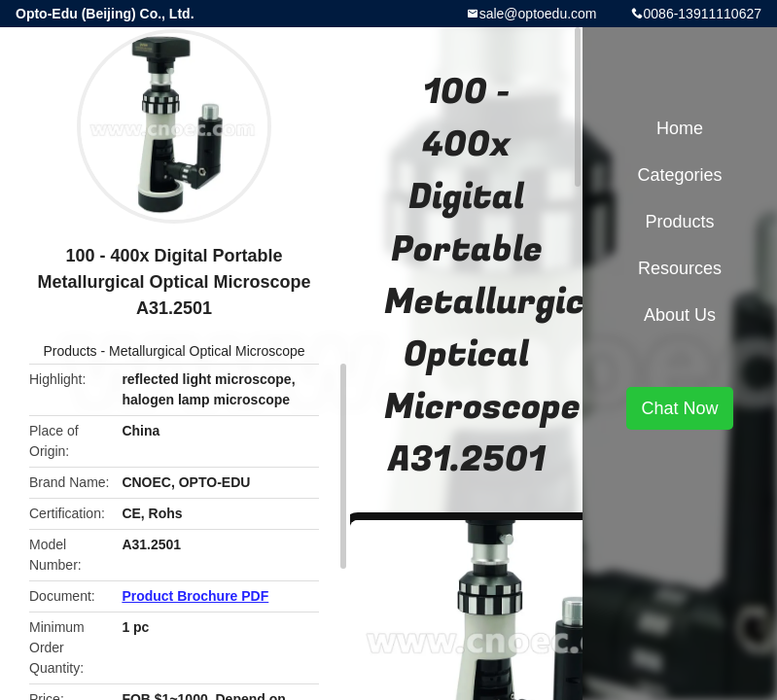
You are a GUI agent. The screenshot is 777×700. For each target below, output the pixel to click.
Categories (679, 175)
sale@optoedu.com (538, 14)
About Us (680, 315)
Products (70, 351)
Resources (680, 268)
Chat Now (679, 408)
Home (680, 128)
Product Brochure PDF (195, 596)
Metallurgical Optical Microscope (207, 351)
